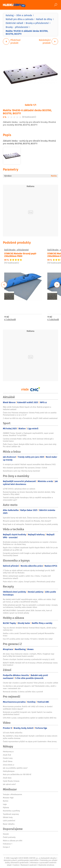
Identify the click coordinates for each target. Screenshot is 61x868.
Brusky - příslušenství (17, 27)
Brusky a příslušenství (37, 23)
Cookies (16, 865)
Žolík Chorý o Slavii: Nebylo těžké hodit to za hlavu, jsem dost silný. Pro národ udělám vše (30, 445)
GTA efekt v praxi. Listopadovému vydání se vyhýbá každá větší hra (30, 718)
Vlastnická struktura (46, 865)
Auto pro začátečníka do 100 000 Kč (17, 774)
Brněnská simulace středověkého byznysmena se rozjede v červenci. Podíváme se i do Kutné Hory (30, 543)
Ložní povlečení (9, 821)
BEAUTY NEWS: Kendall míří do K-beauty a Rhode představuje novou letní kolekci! (30, 664)
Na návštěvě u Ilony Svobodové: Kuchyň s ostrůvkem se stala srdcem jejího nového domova (30, 737)
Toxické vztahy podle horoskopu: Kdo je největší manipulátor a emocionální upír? (28, 499)
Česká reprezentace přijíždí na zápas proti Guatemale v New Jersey (30, 741)
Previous (4, 285)
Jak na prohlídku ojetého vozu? (15, 768)
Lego (5, 804)
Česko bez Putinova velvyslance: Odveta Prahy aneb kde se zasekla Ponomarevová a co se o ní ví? (30, 414)
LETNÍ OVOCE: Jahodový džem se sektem (19, 489)
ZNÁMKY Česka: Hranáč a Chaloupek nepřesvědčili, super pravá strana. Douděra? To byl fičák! (28, 434)
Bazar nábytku (9, 824)
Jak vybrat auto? (9, 784)
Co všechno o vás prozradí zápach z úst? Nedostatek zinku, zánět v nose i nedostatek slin (30, 687)
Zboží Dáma (8, 761)
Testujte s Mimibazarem (12, 794)
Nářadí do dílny (44, 19)
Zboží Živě (7, 755)
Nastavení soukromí (29, 865)
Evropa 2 (6, 847)
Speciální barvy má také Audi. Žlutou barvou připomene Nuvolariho (30, 518)
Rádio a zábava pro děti (13, 841)
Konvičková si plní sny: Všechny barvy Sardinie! (21, 471)
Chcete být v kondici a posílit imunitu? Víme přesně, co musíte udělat (30, 683)
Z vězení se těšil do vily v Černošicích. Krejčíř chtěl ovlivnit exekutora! (30, 418)
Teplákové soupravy (11, 814)
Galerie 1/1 (31, 105)
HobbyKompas (9, 771)
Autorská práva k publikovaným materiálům (21, 860)
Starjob (6, 834)
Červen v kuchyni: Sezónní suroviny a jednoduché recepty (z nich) (29, 659)
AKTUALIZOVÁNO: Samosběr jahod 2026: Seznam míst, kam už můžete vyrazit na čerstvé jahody (27, 612)
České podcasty (9, 837)
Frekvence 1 (8, 844)
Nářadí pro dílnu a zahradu (20, 19)
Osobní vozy (8, 758)
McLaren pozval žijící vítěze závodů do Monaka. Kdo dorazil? (27, 521)
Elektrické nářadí (14, 23)
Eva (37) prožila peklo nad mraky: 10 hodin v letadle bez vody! (28, 639)
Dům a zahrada (24, 15)
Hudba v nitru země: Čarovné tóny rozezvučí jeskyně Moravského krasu (29, 635)
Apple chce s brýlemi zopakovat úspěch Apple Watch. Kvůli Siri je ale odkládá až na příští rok (30, 549)
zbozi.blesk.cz (9, 765)
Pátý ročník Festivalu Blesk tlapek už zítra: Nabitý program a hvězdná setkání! (27, 408)
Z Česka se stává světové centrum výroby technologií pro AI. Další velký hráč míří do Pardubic (29, 572)
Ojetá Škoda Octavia (11, 781)
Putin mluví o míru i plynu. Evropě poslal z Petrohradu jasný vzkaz (29, 582)
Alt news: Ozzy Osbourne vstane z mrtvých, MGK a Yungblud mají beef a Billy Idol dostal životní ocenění (29, 655)
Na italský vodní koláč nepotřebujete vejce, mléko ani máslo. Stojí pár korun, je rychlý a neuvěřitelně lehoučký (29, 600)
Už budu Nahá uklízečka (13, 733)
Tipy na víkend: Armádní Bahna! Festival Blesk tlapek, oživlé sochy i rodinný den (30, 629)
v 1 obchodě (10, 320)
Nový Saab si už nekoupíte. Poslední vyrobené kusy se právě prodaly (30, 524)
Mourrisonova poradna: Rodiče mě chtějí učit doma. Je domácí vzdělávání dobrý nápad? (28, 708)
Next (57, 285)
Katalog (10, 15)
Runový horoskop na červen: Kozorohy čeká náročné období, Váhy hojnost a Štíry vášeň (29, 493)
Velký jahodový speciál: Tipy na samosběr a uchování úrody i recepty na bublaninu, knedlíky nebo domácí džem (30, 606)
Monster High (8, 798)
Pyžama (6, 807)
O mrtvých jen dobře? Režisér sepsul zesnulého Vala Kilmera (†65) (29, 464)
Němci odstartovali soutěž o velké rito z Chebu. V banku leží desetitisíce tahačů (27, 577)
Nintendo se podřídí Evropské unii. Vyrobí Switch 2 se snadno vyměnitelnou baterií (27, 713)
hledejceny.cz (8, 751)
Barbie (6, 801)
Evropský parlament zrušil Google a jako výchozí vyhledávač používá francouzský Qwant (30, 554)
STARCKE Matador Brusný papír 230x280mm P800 (20, 255)
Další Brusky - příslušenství (16, 250)
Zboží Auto (7, 778)
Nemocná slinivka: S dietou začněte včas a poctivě (23, 692)
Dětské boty (8, 817)
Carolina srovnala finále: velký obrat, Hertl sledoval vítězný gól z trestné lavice (28, 440)
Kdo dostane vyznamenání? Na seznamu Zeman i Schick (25, 468)
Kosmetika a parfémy (11, 811)
